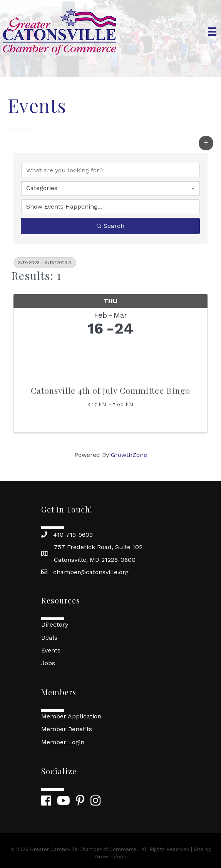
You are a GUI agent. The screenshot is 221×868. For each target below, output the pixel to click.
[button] (206, 143)
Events (51, 650)
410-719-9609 (73, 535)
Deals (49, 638)
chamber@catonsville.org (91, 572)
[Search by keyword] (110, 170)
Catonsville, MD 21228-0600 (95, 560)
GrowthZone (129, 455)
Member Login (63, 742)
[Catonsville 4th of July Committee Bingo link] (110, 359)
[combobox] (110, 188)
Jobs (48, 663)
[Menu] (212, 32)
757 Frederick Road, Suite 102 (98, 547)
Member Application (71, 716)
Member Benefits (67, 729)
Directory (55, 624)
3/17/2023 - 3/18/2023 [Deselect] (45, 263)
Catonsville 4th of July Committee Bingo (110, 390)
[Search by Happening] (110, 207)
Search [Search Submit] (110, 226)
